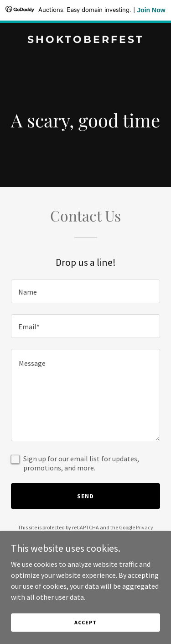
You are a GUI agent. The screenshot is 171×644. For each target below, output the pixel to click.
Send (85, 496)
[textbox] (85, 291)
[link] (85, 40)
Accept (85, 622)
